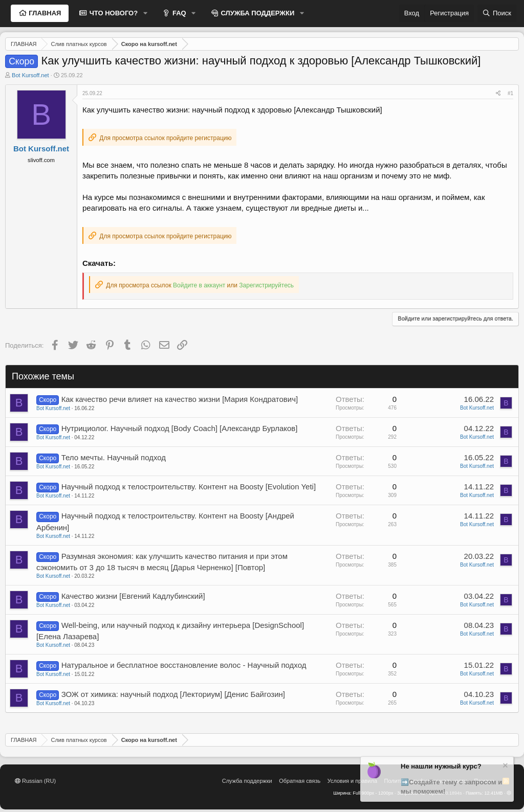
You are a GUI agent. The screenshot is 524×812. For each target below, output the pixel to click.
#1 (510, 93)
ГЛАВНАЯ (44, 13)
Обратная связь (300, 781)
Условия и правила (352, 781)
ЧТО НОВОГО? (113, 13)
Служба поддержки (247, 781)
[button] (145, 13)
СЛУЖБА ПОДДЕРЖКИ (257, 13)
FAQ (178, 13)
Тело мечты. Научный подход (114, 457)
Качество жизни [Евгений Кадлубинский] (133, 596)
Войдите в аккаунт (199, 285)
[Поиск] (497, 13)
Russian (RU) (35, 781)
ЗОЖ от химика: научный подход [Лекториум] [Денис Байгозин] (173, 694)
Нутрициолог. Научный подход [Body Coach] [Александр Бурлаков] (180, 428)
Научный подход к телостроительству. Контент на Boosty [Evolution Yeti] (189, 487)
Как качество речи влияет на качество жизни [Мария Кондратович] (180, 399)
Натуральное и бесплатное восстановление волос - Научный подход (184, 665)
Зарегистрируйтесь (266, 285)
